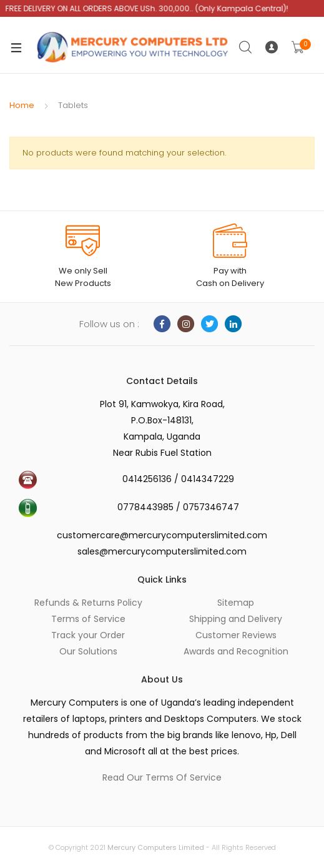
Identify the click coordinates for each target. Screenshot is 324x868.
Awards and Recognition (236, 651)
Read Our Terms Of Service (162, 777)
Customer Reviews (236, 635)
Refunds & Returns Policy (88, 603)
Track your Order (88, 635)
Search (246, 47)
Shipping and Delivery (236, 619)
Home (22, 105)
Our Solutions (88, 651)
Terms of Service (88, 619)
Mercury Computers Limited (156, 847)
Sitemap (236, 603)
